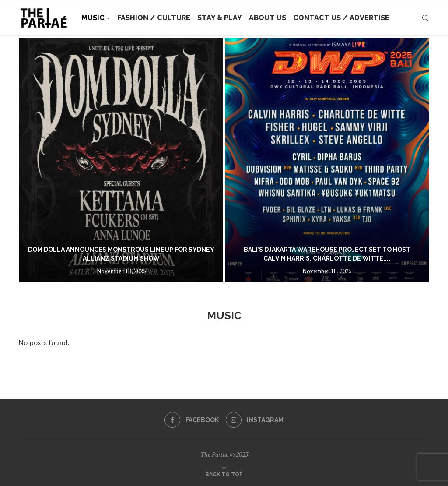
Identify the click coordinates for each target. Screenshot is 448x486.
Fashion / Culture (154, 18)
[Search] (425, 18)
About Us (268, 18)
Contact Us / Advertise (341, 18)
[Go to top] (224, 474)
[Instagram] (255, 420)
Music (93, 18)
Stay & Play (220, 18)
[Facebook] (192, 420)
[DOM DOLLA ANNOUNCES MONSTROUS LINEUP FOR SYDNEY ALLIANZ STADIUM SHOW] (121, 160)
